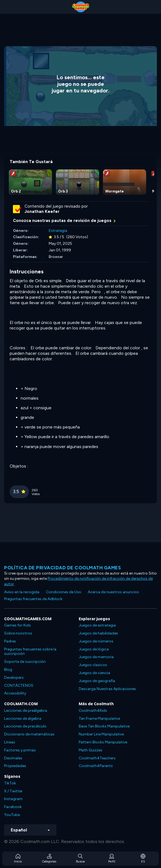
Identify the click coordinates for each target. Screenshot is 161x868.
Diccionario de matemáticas (29, 734)
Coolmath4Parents (96, 766)
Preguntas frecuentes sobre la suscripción (30, 652)
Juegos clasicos (93, 665)
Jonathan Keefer (42, 211)
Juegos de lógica (94, 649)
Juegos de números (96, 641)
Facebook (13, 807)
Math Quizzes (91, 750)
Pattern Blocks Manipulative (103, 742)
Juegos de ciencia (94, 673)
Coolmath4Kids (93, 711)
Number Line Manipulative (101, 734)
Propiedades (15, 766)
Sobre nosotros (18, 633)
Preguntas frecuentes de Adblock (33, 599)
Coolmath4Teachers (97, 758)
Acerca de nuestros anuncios (113, 592)
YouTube (12, 815)
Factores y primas (20, 750)
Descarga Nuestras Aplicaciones (107, 689)
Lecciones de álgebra (23, 719)
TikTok (10, 783)
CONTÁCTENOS (19, 686)
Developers (14, 678)
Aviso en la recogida (22, 592)
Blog (8, 670)
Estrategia (58, 231)
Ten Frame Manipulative (99, 719)
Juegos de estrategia (97, 625)
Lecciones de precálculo (25, 726)
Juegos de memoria (96, 657)
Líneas (10, 742)
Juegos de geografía (97, 681)
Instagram (13, 799)
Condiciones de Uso (64, 592)
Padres (10, 641)
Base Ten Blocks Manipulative (104, 726)
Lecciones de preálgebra (26, 711)
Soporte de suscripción (25, 662)
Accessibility (15, 693)
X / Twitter (13, 791)
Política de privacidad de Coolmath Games (62, 568)
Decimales (13, 758)
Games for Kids (17, 625)
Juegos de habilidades (98, 633)
